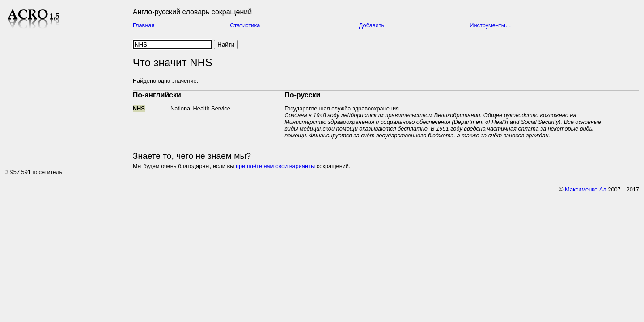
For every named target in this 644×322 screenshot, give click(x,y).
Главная (144, 25)
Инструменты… (490, 25)
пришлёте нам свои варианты (275, 166)
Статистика (245, 25)
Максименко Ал (586, 189)
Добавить (372, 25)
